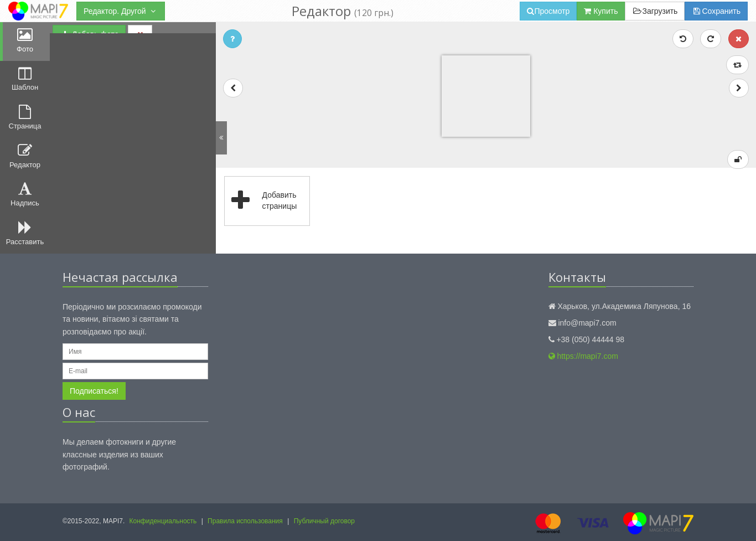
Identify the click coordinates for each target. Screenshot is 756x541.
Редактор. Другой (121, 11)
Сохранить (716, 11)
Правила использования (245, 521)
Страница (25, 117)
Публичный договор (324, 521)
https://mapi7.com (583, 356)
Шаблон (25, 79)
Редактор (25, 156)
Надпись (25, 194)
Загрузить (655, 11)
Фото (25, 40)
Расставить (25, 233)
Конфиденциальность (163, 521)
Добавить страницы (261, 201)
